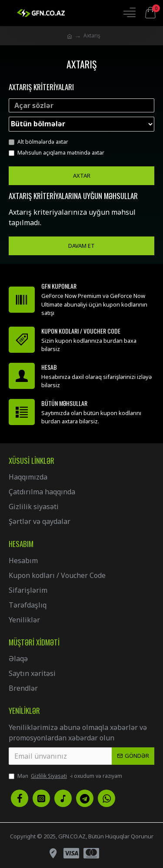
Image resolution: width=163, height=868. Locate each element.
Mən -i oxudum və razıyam (65, 776)
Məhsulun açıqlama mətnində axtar (57, 153)
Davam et (81, 246)
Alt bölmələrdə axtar (38, 142)
